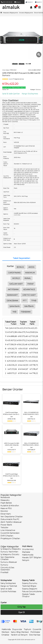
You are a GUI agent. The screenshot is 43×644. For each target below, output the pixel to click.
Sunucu (4, 565)
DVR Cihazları (7, 536)
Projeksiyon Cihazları (10, 538)
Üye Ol (21, 612)
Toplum (27, 629)
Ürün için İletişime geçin (14, 88)
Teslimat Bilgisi (29, 586)
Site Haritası (35, 635)
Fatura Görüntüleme (32, 591)
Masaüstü (5, 500)
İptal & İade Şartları (11, 94)
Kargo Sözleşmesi (30, 94)
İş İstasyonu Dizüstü (10, 554)
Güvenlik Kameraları (10, 533)
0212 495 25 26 (7, 2)
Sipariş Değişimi (30, 589)
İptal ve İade (6, 589)
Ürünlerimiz (28, 549)
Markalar (26, 552)
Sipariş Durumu (30, 583)
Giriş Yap (21, 607)
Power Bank (6, 525)
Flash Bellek (6, 503)
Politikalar (35, 632)
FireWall (4, 572)
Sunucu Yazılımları (9, 552)
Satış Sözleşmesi (8, 583)
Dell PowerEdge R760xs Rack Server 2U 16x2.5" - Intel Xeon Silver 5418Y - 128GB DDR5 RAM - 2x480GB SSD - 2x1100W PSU (12, 475)
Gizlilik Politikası (8, 591)
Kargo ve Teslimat (9, 586)
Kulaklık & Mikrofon (10, 506)
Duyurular (17, 629)
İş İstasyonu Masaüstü (11, 549)
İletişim (18, 2)
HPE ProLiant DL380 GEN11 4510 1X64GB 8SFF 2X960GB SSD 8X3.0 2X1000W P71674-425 (12, 444)
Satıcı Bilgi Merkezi (20, 632)
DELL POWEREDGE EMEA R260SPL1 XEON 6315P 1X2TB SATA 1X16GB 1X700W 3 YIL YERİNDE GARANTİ (31, 413)
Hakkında (6, 629)
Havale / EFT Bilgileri (32, 558)
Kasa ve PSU (6, 508)
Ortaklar (5, 635)
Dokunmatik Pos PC (10, 519)
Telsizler (4, 528)
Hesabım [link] (29, 2)
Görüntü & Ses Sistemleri (7, 569)
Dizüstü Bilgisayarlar (26, 13)
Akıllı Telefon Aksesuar (11, 522)
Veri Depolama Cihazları (12, 517)
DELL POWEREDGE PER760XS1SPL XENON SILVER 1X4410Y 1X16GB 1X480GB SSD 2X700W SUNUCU (31, 444)
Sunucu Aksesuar (9, 562)
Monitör (4, 511)
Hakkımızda (28, 555)
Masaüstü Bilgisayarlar (10, 13)
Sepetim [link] (38, 2)
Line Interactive (8, 530)
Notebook (5, 497)
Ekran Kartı (6, 514)
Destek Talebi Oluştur (29, 595)
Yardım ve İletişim (19, 635)
